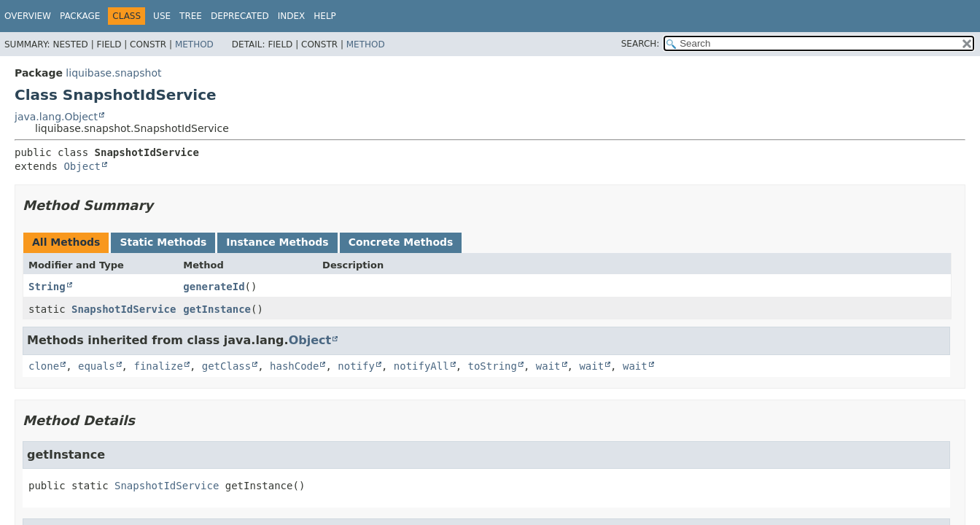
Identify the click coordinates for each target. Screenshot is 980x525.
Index (292, 16)
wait (548, 366)
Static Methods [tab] (163, 242)
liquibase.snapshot (113, 73)
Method (194, 44)
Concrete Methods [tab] (401, 242)
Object (82, 166)
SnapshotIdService (124, 309)
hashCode (294, 366)
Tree (191, 16)
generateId (214, 287)
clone (44, 366)
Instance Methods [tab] (277, 242)
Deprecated (240, 16)
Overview (28, 16)
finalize (158, 366)
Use (162, 16)
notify (356, 366)
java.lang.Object (56, 117)
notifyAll (421, 366)
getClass (226, 366)
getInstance (217, 309)
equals (97, 366)
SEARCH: (641, 44)
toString (493, 366)
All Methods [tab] (66, 242)
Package (80, 16)
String (47, 287)
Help (325, 16)
